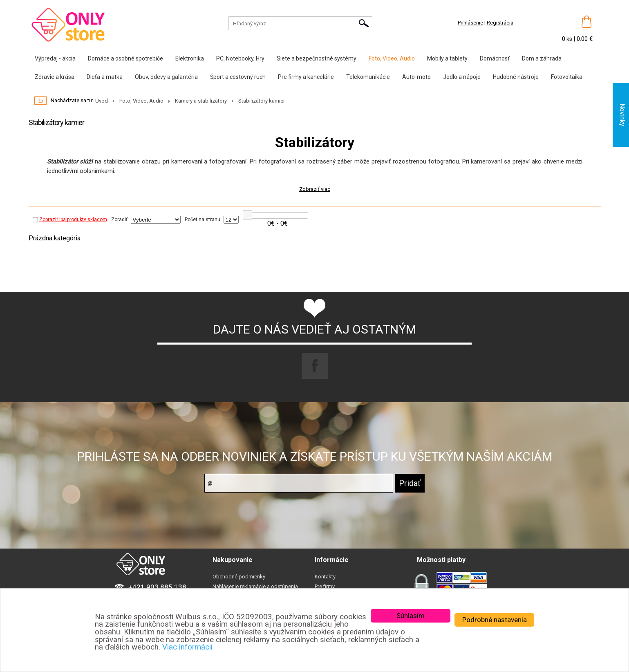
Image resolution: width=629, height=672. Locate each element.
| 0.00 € (583, 39)
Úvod (102, 101)
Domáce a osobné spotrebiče (125, 58)
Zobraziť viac (315, 189)
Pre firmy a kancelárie (306, 77)
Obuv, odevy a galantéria (166, 77)
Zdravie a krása (55, 77)
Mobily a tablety (447, 58)
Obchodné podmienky (239, 577)
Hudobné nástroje (516, 77)
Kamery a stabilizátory (201, 101)
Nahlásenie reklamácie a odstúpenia (255, 586)
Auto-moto (416, 77)
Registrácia (500, 23)
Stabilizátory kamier (262, 101)
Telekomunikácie (368, 77)
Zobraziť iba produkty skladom (70, 220)
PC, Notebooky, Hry (240, 58)
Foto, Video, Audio (392, 58)
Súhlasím (411, 616)
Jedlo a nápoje (462, 77)
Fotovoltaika (567, 77)
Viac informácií (187, 647)
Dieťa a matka (105, 77)
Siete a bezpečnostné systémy (317, 58)
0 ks (568, 39)
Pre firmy (325, 586)
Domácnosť (495, 58)
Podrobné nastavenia (495, 620)
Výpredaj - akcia (55, 58)
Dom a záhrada (542, 58)
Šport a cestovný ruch (238, 77)
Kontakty (325, 577)
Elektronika (190, 58)
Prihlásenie (470, 23)
